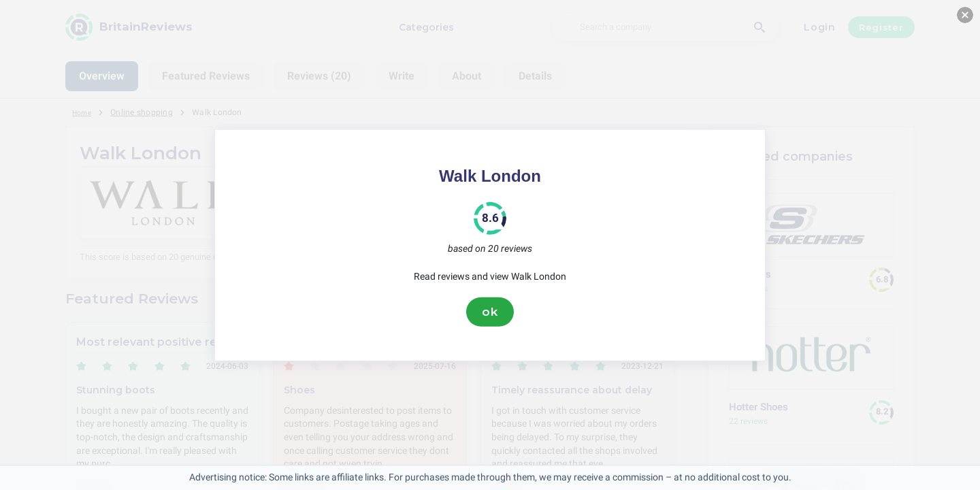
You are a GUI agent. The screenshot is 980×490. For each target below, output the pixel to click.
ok (490, 312)
